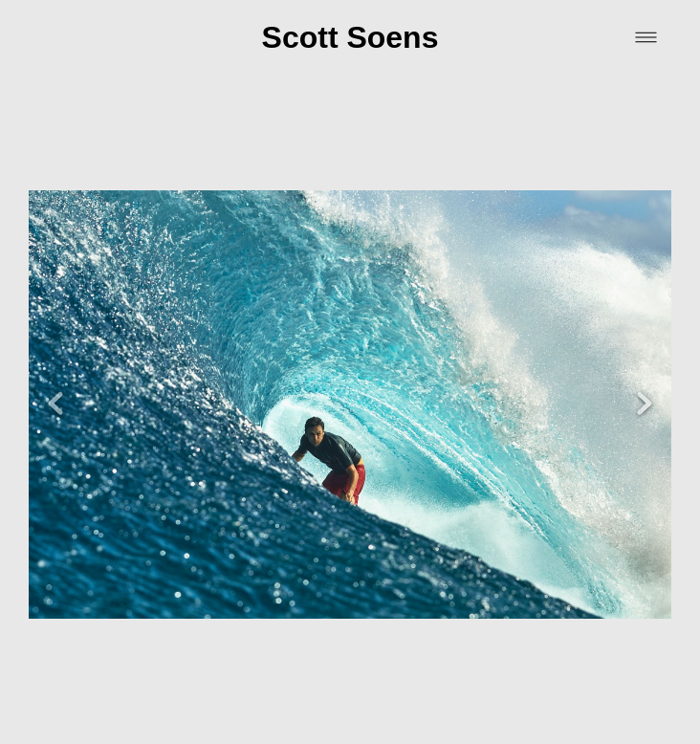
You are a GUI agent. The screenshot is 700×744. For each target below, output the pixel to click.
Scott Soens (350, 37)
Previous (55, 378)
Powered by (350, 719)
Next (645, 378)
